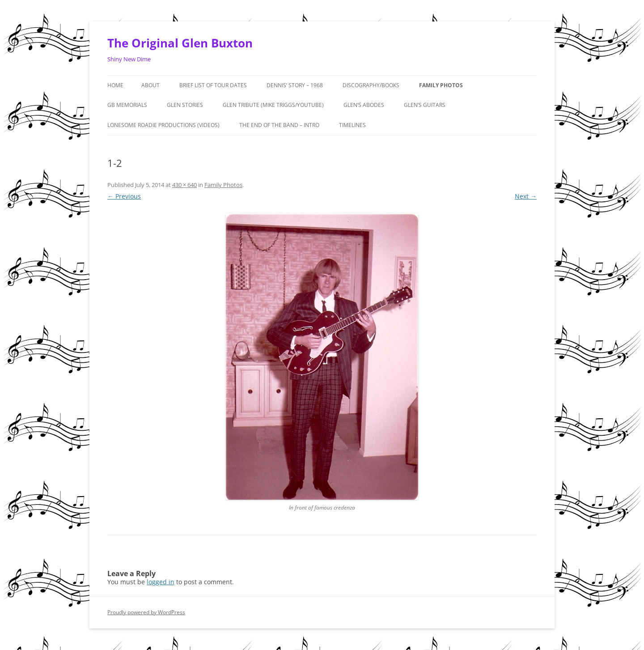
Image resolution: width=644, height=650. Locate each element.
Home (115, 85)
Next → (526, 196)
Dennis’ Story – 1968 (295, 85)
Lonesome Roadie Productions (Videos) (163, 125)
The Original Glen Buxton (180, 43)
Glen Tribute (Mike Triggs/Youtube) (273, 105)
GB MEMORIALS (127, 105)
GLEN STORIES (185, 105)
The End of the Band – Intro (279, 125)
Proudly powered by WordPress (146, 612)
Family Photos (441, 85)
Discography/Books (371, 85)
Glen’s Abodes (364, 105)
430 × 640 (184, 185)
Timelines (352, 125)
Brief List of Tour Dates (213, 85)
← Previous (124, 196)
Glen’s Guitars (425, 105)
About (150, 85)
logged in (161, 582)
